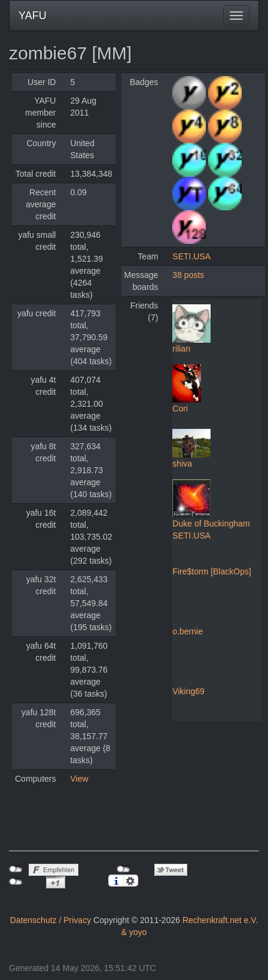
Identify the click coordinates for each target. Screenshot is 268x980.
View (79, 779)
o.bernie (188, 631)
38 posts (188, 275)
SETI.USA (191, 256)
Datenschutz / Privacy (51, 920)
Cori (180, 409)
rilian (181, 349)
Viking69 (188, 691)
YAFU (33, 16)
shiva (182, 464)
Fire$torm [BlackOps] (211, 571)
